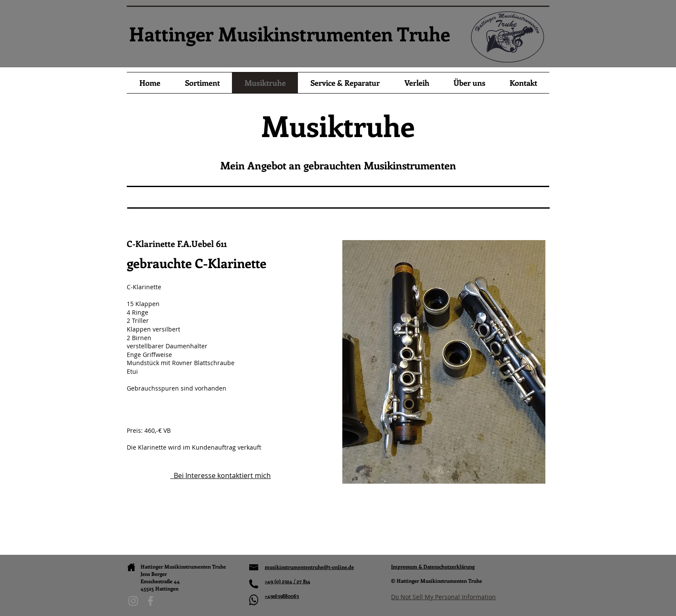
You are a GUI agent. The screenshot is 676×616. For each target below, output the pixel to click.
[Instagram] (133, 601)
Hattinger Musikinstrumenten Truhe (289, 34)
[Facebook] (150, 601)
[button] (444, 362)
